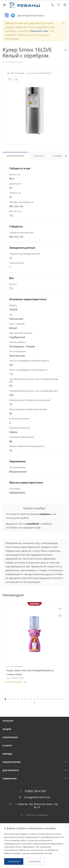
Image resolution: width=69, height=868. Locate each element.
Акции (7, 729)
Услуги (7, 746)
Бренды (7, 754)
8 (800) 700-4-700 (35, 791)
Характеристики (15, 156)
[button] (5, 699)
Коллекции (10, 737)
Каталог (8, 721)
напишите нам (32, 527)
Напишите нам (39, 31)
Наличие (39, 156)
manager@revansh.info (37, 797)
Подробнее (35, 861)
